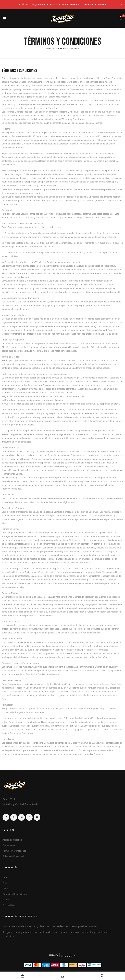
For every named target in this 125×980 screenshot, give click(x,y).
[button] (121, 18)
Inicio (48, 49)
